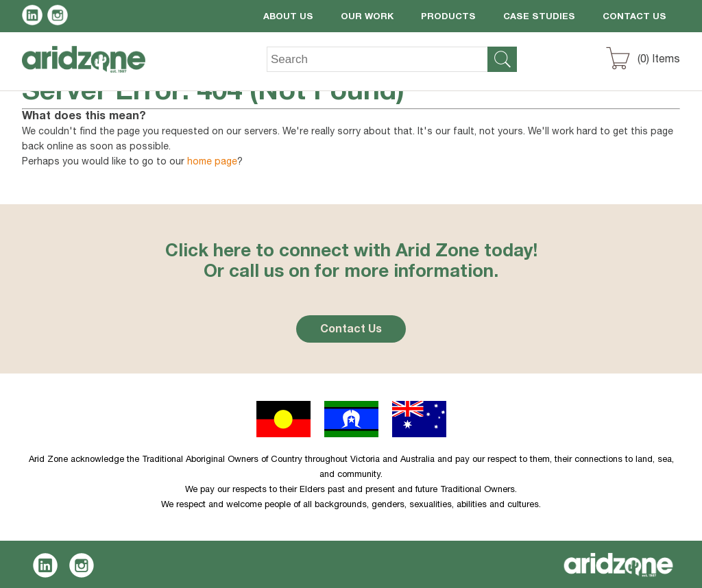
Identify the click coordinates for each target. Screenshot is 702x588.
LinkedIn (35, 17)
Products (448, 17)
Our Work (367, 17)
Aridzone (95, 69)
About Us (288, 17)
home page (212, 162)
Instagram (60, 17)
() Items (659, 60)
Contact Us (634, 17)
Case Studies (539, 17)
